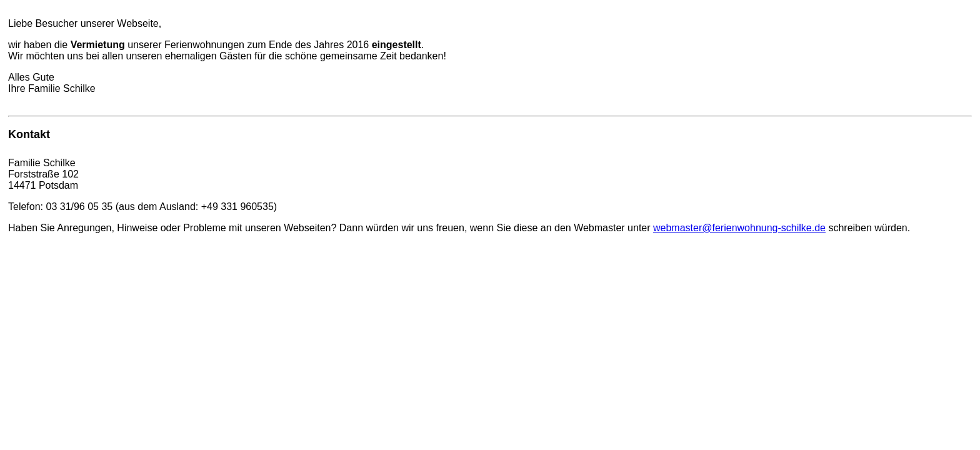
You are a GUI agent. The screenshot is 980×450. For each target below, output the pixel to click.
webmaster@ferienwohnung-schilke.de (739, 228)
